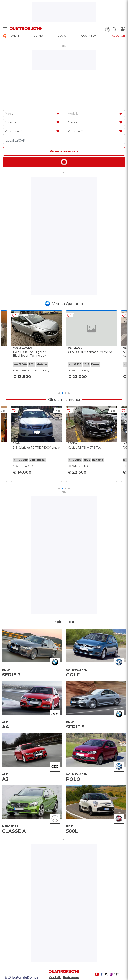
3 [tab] (66, 393)
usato (62, 36)
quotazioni (89, 36)
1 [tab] (59, 393)
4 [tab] (69, 393)
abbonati (118, 36)
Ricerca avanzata (64, 151)
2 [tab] (62, 393)
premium (11, 36)
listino (38, 36)
